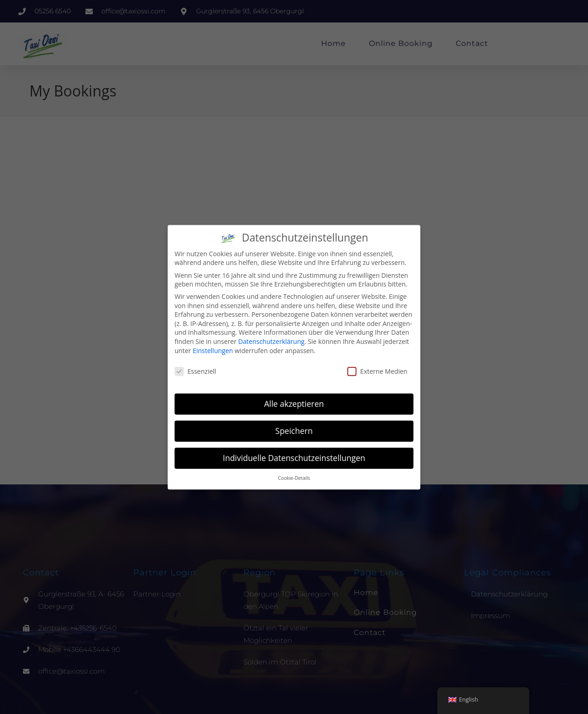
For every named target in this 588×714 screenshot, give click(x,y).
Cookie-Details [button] (294, 478)
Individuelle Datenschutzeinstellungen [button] (294, 458)
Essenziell (195, 371)
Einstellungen (213, 351)
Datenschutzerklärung (271, 341)
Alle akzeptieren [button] (294, 404)
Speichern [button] (294, 431)
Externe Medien (377, 371)
